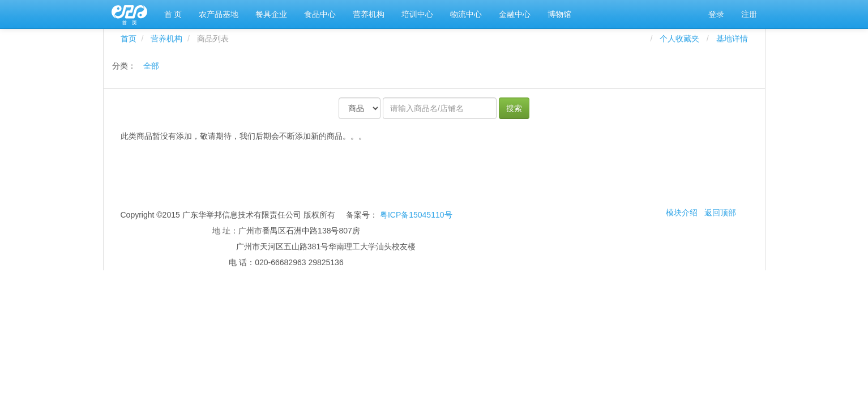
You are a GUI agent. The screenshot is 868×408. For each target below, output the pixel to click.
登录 (716, 14)
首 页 (173, 14)
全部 (151, 66)
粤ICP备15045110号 (416, 215)
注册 (749, 14)
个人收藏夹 (682, 39)
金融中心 (515, 14)
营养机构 (369, 14)
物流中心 (466, 14)
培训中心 (417, 14)
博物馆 (559, 14)
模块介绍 (682, 212)
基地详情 (732, 39)
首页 (129, 39)
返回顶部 (720, 212)
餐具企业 (271, 14)
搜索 (514, 108)
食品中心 (320, 14)
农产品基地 (219, 14)
